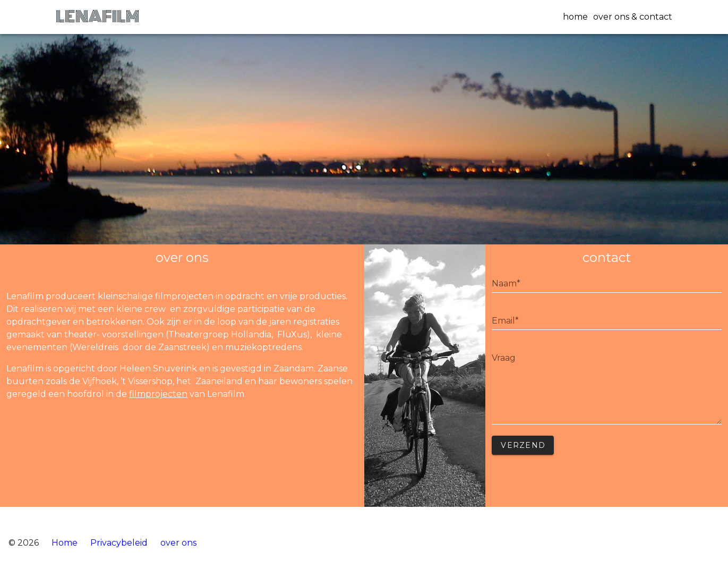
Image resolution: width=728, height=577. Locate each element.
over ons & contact (633, 17)
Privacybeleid (119, 543)
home (575, 17)
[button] (573, 17)
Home (65, 543)
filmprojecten (158, 394)
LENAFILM (97, 17)
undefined (607, 387)
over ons (178, 543)
